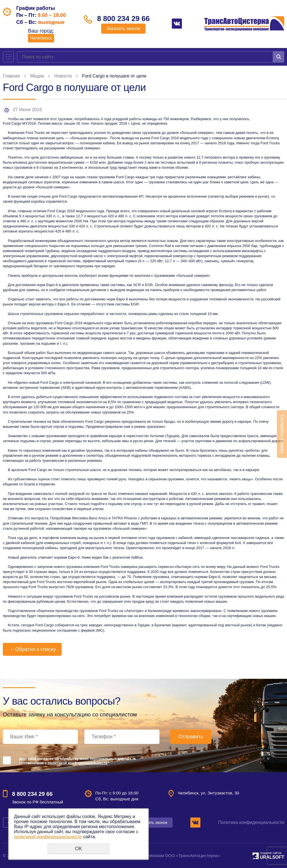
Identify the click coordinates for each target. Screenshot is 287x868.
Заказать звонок (123, 28)
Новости (63, 76)
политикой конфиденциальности (77, 763)
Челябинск (41, 38)
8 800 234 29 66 (123, 19)
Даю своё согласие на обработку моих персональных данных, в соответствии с (77, 761)
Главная (11, 76)
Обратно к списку (32, 649)
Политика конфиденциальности (251, 822)
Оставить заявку (282, 434)
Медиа (37, 76)
